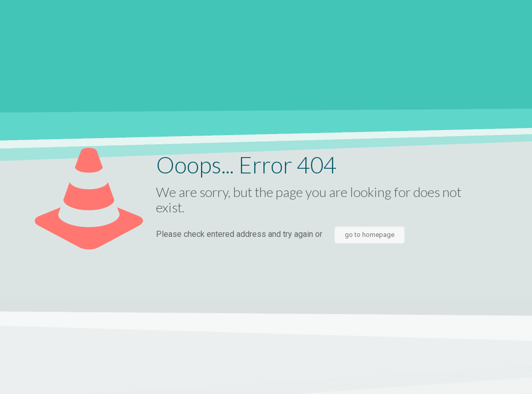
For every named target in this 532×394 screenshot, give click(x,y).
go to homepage (370, 235)
